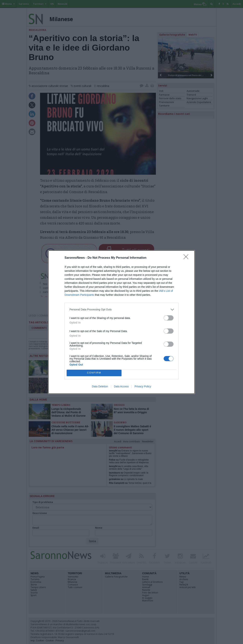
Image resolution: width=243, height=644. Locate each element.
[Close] (187, 258)
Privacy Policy (143, 386)
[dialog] (121, 322)
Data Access (121, 386)
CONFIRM (94, 373)
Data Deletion (100, 386)
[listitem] (121, 310)
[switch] (169, 318)
